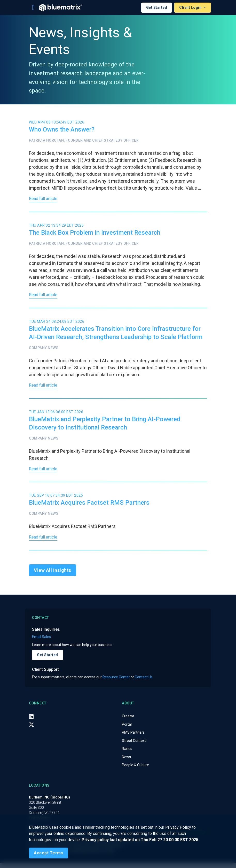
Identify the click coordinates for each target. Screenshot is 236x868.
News (126, 762)
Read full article (45, 200)
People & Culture (135, 770)
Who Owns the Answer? (62, 129)
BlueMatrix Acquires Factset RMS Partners (89, 506)
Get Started (157, 7)
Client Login (191, 7)
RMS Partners (133, 737)
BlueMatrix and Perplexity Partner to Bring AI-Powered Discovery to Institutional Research (105, 426)
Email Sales (41, 642)
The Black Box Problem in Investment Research (95, 234)
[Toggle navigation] (33, 7)
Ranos (127, 754)
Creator (128, 721)
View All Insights (53, 575)
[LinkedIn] (31, 721)
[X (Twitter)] (32, 729)
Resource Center (116, 682)
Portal (127, 729)
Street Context (134, 746)
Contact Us (144, 682)
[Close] (49, 853)
